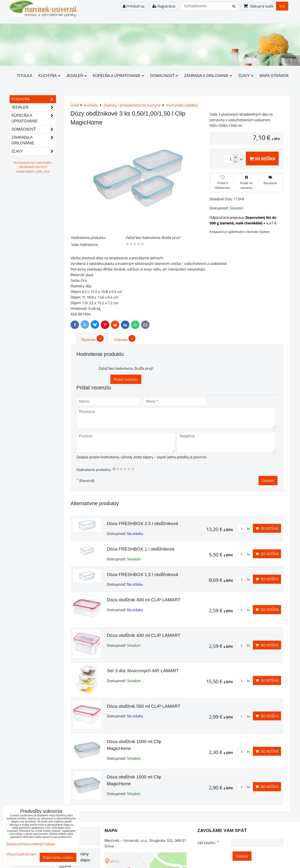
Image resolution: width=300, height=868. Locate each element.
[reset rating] (114, 469)
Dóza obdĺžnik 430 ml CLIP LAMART (144, 635)
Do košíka (262, 159)
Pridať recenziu (126, 379)
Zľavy (246, 76)
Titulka (25, 76)
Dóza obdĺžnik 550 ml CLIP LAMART (144, 706)
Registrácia (164, 6)
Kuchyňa (49, 76)
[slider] (135, 244)
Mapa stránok (274, 76)
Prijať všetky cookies (58, 857)
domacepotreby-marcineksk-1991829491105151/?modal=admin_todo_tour (33, 167)
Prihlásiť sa (134, 6)
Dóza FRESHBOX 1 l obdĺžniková (141, 549)
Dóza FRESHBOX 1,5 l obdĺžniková (142, 574)
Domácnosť (164, 76)
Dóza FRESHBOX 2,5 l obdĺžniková (142, 523)
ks (244, 529)
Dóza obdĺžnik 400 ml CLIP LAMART (144, 600)
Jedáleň (77, 76)
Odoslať (268, 481)
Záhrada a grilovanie (208, 76)
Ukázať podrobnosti (21, 854)
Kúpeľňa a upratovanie (118, 76)
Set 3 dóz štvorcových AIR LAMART (143, 671)
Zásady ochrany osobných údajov (31, 844)
